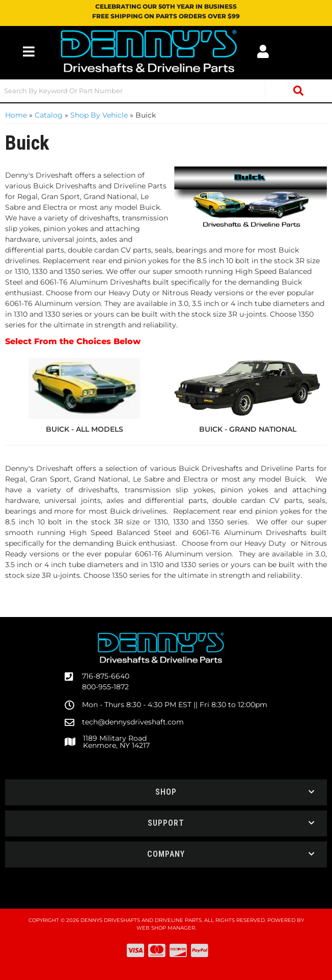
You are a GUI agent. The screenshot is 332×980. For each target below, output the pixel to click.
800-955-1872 (105, 687)
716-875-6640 (106, 676)
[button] (166, 91)
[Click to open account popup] (262, 51)
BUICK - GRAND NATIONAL (248, 429)
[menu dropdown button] (29, 51)
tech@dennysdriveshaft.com (133, 722)
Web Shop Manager (166, 928)
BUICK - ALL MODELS (85, 429)
